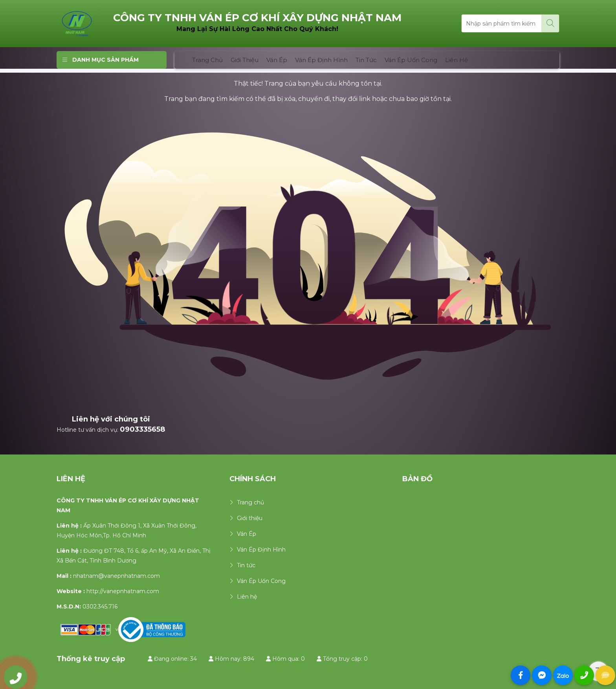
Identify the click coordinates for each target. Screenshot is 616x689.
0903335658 (142, 429)
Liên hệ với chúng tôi (111, 419)
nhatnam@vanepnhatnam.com (116, 576)
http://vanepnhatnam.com (123, 591)
